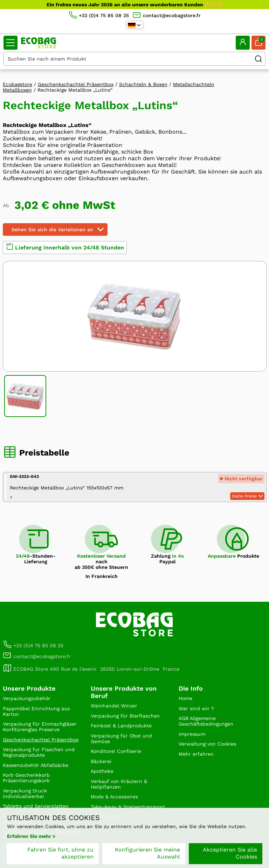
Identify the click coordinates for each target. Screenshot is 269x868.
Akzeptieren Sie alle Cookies (230, 853)
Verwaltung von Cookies (207, 744)
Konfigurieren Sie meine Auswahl (147, 853)
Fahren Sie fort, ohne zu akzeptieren (60, 853)
